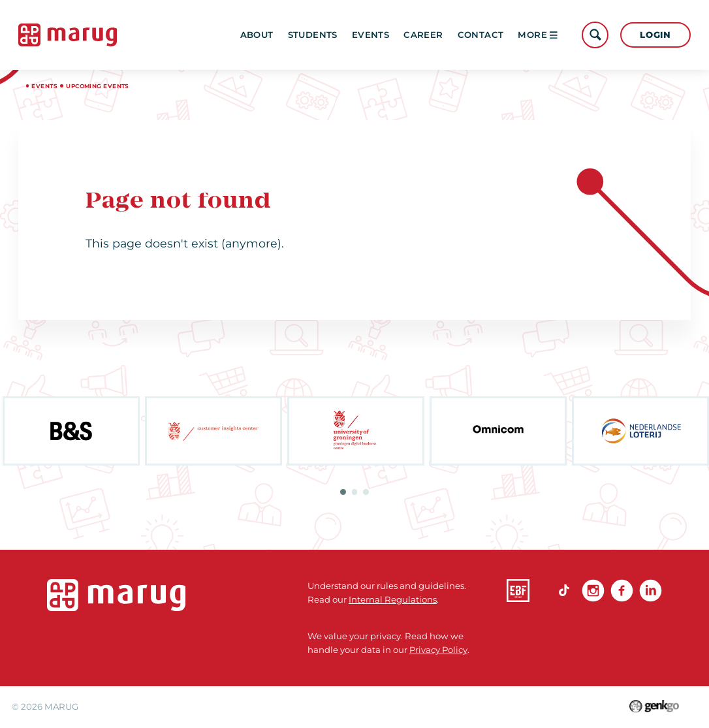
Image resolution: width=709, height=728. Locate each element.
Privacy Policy (438, 650)
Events (370, 35)
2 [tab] (355, 492)
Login (655, 35)
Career (423, 35)
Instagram (593, 591)
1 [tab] (343, 492)
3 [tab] (366, 492)
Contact (481, 35)
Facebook (622, 591)
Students (313, 35)
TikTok (564, 591)
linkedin (651, 591)
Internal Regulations (393, 599)
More (538, 35)
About (257, 35)
